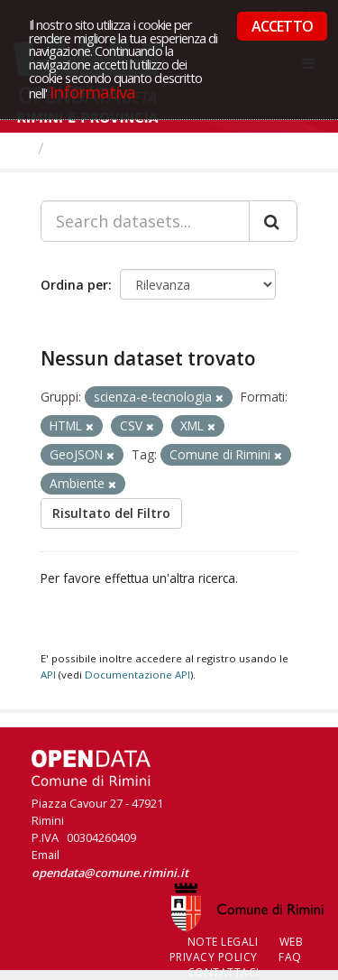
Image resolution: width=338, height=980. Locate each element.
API (48, 675)
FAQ (290, 957)
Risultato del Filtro (111, 513)
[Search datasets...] (145, 221)
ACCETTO (282, 26)
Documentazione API (137, 675)
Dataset (85, 148)
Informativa (92, 92)
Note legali (223, 942)
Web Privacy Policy (237, 949)
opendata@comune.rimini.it (110, 873)
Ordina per (74, 285)
